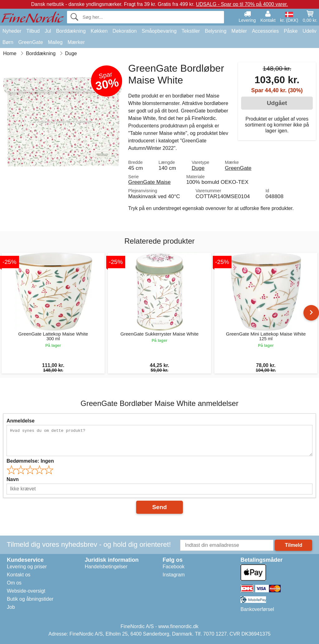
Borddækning (71, 31)
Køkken (99, 31)
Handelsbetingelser (106, 567)
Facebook (174, 567)
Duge (198, 168)
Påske (291, 31)
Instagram (174, 575)
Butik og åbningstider (30, 599)
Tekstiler (191, 31)
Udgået (277, 103)
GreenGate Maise (150, 182)
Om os (14, 583)
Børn (8, 42)
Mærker (76, 42)
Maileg (55, 42)
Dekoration (124, 31)
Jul (48, 31)
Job (11, 607)
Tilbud (33, 31)
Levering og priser (27, 567)
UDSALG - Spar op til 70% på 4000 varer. (242, 4)
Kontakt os (19, 575)
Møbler (239, 31)
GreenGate (31, 42)
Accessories (265, 31)
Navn (13, 479)
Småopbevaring (159, 31)
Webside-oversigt (26, 591)
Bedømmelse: (30, 461)
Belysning (215, 31)
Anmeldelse (21, 421)
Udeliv (309, 31)
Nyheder (12, 31)
